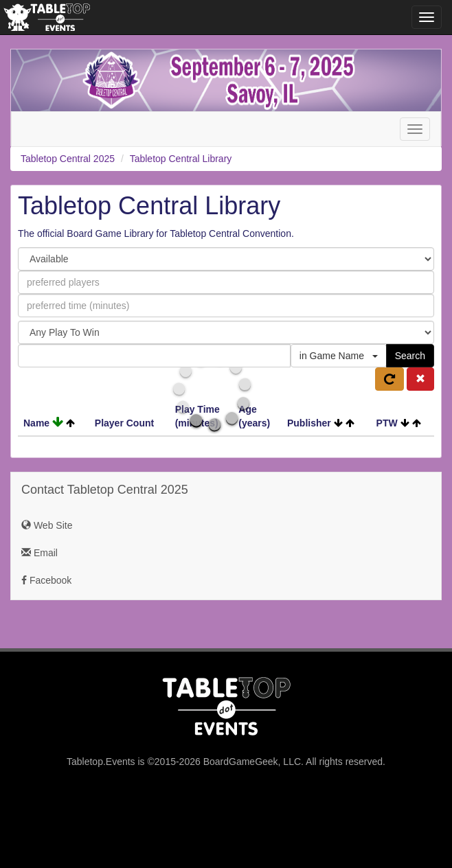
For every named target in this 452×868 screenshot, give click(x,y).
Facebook (46, 580)
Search (410, 356)
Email (39, 553)
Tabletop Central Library (181, 159)
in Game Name (339, 356)
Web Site (47, 525)
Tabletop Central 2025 (68, 159)
